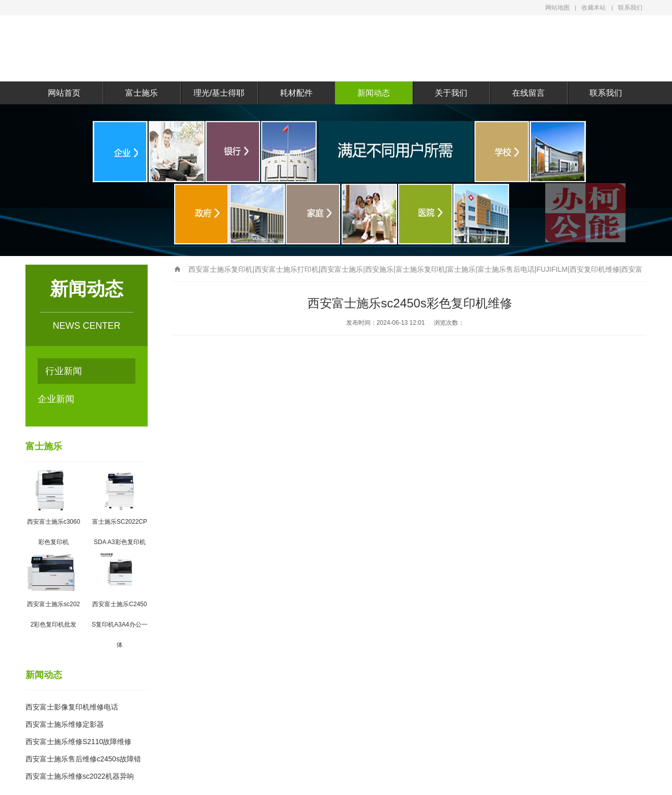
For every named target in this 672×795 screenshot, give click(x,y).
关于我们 (451, 93)
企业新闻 (56, 399)
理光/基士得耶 (219, 93)
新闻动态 (374, 93)
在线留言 (528, 93)
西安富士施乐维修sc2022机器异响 (80, 776)
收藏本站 (594, 8)
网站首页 (64, 93)
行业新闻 (64, 371)
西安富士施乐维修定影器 (65, 724)
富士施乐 (142, 93)
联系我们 (630, 8)
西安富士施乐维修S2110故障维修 (78, 742)
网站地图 (557, 8)
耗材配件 (296, 93)
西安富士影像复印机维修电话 (72, 707)
